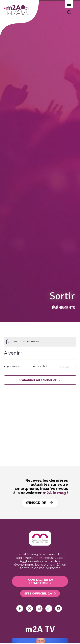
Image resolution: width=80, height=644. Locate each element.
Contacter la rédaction (41, 581)
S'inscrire (39, 503)
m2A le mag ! (55, 493)
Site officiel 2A (38, 593)
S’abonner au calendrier (38, 380)
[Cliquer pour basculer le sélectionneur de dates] (14, 353)
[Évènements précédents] (12, 367)
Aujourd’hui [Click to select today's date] (40, 366)
